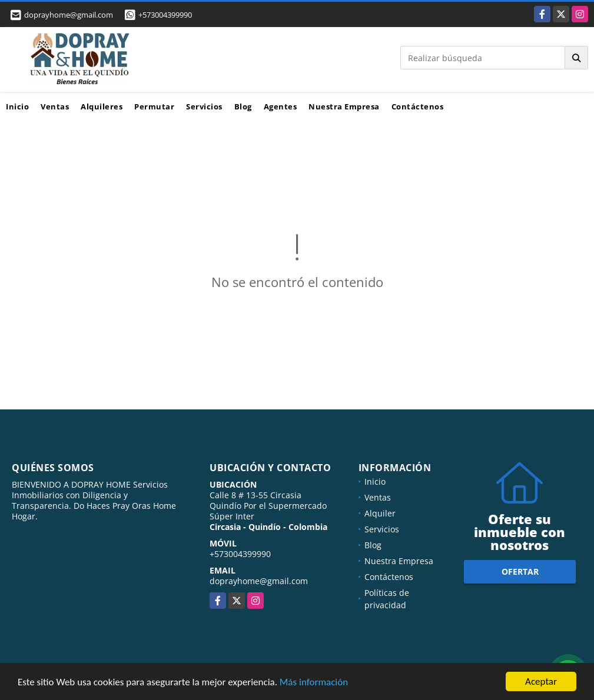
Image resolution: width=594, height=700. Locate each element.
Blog (243, 106)
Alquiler (380, 513)
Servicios (204, 106)
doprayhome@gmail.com (259, 581)
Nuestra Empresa (344, 106)
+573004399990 (165, 15)
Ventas (55, 106)
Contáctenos (418, 106)
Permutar (154, 106)
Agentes (281, 106)
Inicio (17, 106)
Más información (314, 683)
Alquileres (102, 106)
